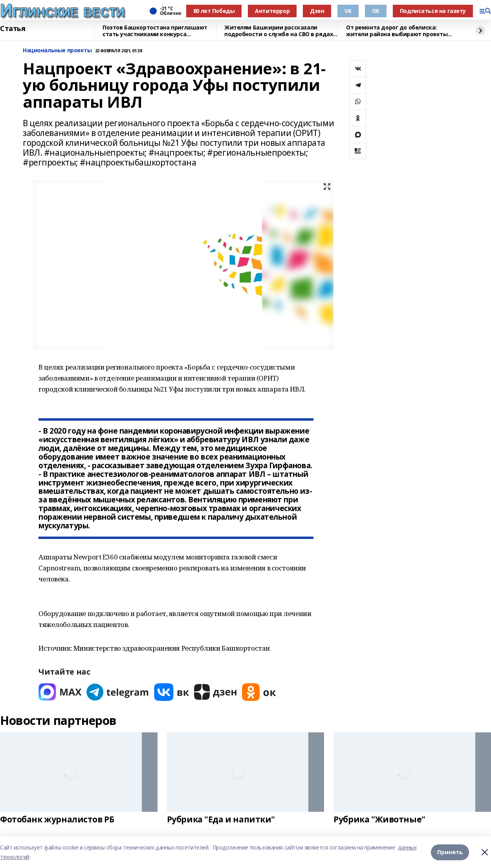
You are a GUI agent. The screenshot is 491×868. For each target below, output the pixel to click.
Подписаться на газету (433, 11)
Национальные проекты (57, 51)
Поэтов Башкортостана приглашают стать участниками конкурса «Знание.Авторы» (155, 31)
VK (348, 11)
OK (376, 11)
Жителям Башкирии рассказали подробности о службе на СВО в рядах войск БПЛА (278, 31)
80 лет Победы (214, 11)
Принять (450, 852)
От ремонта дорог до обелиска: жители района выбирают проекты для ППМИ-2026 (397, 31)
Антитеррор (272, 11)
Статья (13, 29)
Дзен (317, 11)
